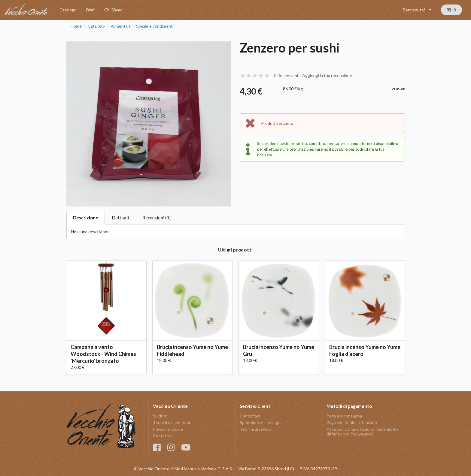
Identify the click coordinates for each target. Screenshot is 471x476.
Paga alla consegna (344, 416)
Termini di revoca (256, 429)
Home (76, 26)
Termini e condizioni (171, 422)
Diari (90, 10)
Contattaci (163, 436)
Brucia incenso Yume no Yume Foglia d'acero (365, 350)
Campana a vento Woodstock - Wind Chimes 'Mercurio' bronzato (103, 354)
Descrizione (86, 218)
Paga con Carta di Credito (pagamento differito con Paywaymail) (362, 431)
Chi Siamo (113, 10)
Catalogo (68, 10)
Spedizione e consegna (261, 422)
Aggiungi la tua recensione (327, 75)
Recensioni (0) (156, 218)
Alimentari (120, 26)
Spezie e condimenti (155, 26)
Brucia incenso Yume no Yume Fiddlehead (192, 350)
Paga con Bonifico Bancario (352, 422)
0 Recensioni (286, 75)
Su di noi (161, 416)
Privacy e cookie (168, 429)
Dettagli (120, 218)
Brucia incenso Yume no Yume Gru (279, 350)
